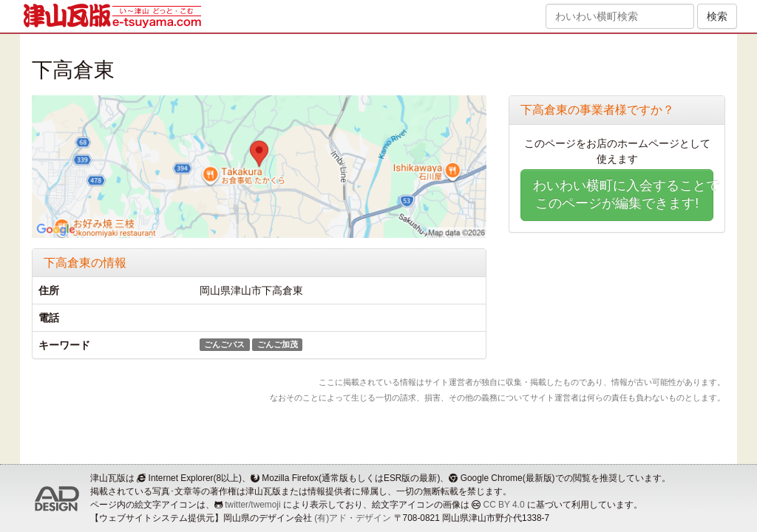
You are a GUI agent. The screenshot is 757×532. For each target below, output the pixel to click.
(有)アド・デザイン (353, 518)
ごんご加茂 (278, 344)
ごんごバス (224, 344)
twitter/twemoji (252, 505)
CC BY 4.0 (504, 505)
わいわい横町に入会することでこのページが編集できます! (623, 194)
